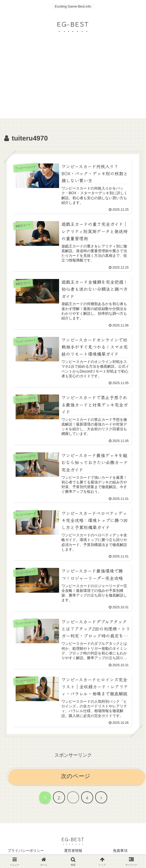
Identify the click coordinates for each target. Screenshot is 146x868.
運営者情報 (73, 851)
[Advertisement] (73, 82)
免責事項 (120, 851)
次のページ (76, 777)
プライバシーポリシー (26, 851)
